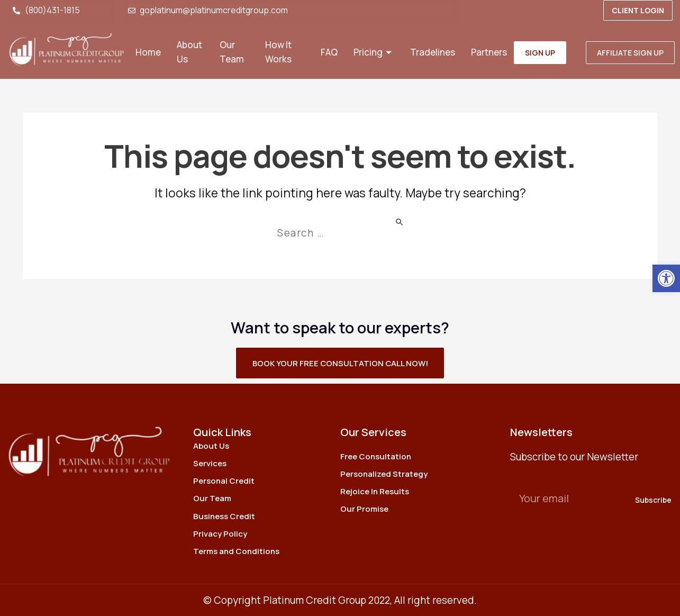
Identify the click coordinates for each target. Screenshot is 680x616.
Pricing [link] (374, 53)
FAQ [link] (329, 53)
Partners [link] (489, 53)
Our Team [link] (232, 52)
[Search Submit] (400, 221)
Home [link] (148, 53)
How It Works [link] (278, 52)
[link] (666, 278)
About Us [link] (189, 52)
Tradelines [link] (433, 53)
